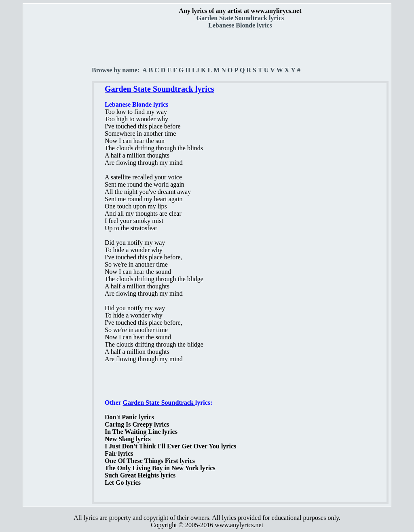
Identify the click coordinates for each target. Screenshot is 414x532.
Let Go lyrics (123, 483)
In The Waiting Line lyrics (141, 432)
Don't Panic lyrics (129, 417)
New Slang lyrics (128, 439)
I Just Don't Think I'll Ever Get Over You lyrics (170, 446)
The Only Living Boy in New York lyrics (160, 468)
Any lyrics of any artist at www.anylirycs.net (240, 11)
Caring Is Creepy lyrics (137, 424)
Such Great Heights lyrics (140, 475)
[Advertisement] (58, 142)
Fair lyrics (119, 453)
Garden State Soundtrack (159, 403)
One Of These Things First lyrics (150, 461)
